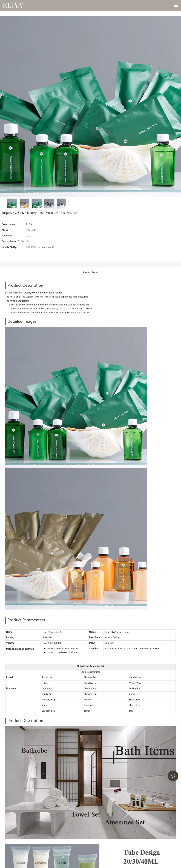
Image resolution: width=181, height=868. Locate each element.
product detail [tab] (91, 273)
